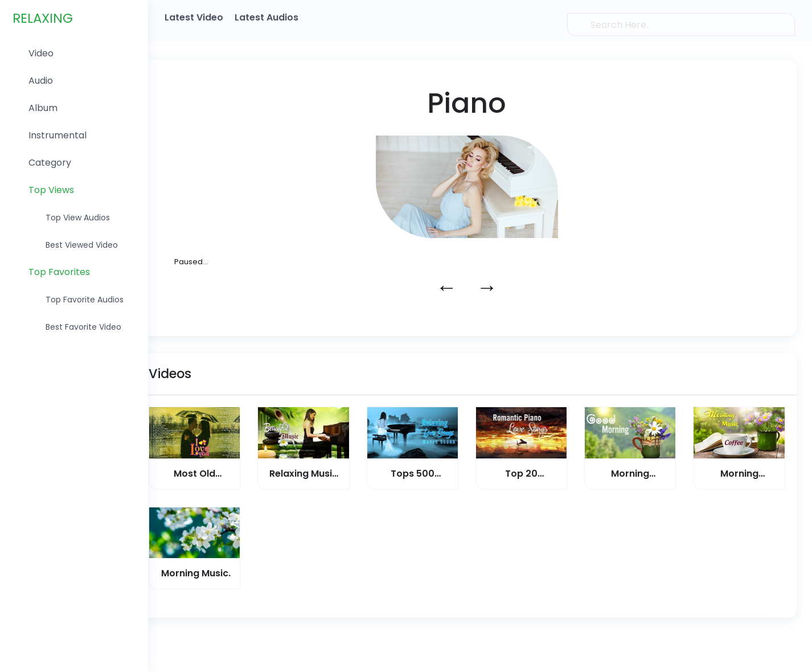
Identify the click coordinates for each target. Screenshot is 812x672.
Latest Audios (267, 17)
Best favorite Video (83, 328)
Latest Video (194, 17)
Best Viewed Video (82, 246)
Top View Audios (78, 219)
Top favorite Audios (85, 301)
